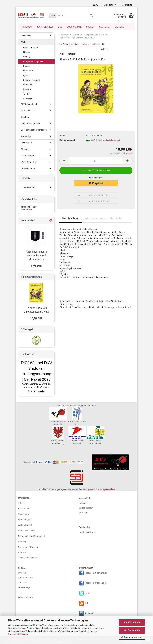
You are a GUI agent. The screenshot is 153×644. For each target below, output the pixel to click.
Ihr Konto (22, 573)
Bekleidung (26, 36)
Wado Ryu (28, 99)
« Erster (65, 44)
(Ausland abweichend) (112, 141)
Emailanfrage (24, 588)
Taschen (25, 117)
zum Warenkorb (25, 578)
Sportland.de (85, 527)
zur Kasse (23, 583)
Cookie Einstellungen (28, 558)
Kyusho (27, 76)
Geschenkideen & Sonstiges (34, 130)
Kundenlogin (109, 5)
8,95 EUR (36, 266)
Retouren (22, 542)
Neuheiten (105, 27)
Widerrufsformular (27, 531)
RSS (87, 603)
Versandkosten (25, 520)
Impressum (23, 514)
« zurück (75, 44)
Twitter (88, 593)
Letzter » (96, 44)
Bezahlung (84, 513)
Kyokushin (28, 71)
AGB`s (21, 503)
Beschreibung (71, 219)
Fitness (27, 53)
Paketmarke (24, 509)
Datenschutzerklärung (18, 634)
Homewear (27, 27)
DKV (60, 27)
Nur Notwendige (132, 630)
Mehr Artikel (26, 210)
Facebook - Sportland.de (96, 573)
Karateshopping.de (88, 532)
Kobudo (27, 66)
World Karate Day (29, 162)
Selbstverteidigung (32, 80)
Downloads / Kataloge (28, 547)
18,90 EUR (36, 319)
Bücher (24, 42)
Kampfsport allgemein (33, 62)
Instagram (89, 613)
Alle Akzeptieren (132, 622)
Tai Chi (26, 94)
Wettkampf (26, 137)
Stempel (25, 149)
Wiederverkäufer (26, 597)
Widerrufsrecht (25, 525)
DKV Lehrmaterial (29, 104)
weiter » (85, 44)
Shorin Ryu (28, 85)
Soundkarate (74, 27)
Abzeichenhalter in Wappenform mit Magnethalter (36, 256)
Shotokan (28, 90)
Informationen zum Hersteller (103, 219)
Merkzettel (127, 5)
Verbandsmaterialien (30, 124)
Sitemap (22, 553)
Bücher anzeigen (31, 48)
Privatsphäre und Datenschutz (32, 536)
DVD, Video (26, 111)
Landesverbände (28, 156)
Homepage (109, 307)
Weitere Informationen (132, 637)
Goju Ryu (27, 57)
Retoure (82, 503)
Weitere (119, 27)
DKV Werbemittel (29, 169)
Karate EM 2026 (45, 27)
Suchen (90, 27)
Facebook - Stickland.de (96, 583)
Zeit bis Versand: (67, 140)
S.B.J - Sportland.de (105, 490)
